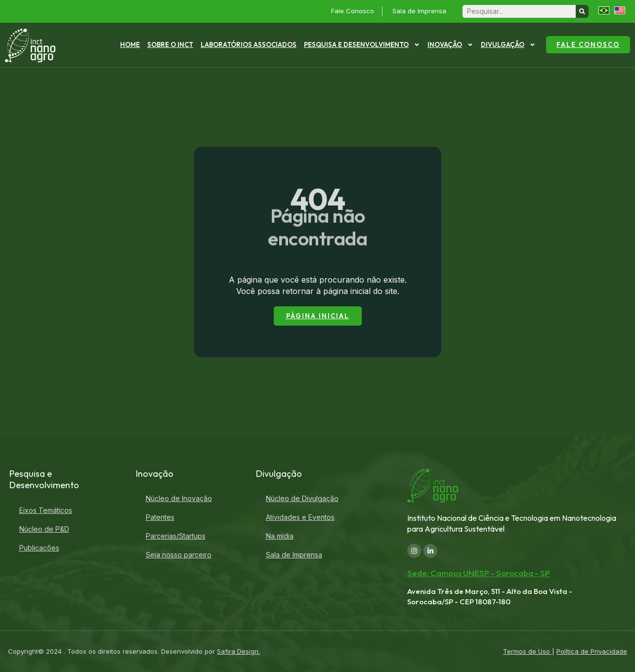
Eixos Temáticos (46, 510)
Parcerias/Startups (176, 536)
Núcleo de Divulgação (302, 498)
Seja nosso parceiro (179, 555)
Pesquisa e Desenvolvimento (362, 45)
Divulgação (508, 45)
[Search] (582, 11)
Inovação (450, 45)
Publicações (39, 548)
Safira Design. (238, 651)
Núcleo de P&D (44, 529)
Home (130, 44)
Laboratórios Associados (249, 44)
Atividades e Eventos (300, 517)
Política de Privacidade (592, 651)
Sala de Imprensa (294, 555)
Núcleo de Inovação (179, 498)
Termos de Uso (528, 651)
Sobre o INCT (170, 44)
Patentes (160, 517)
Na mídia (280, 536)
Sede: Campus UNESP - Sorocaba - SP (479, 573)
